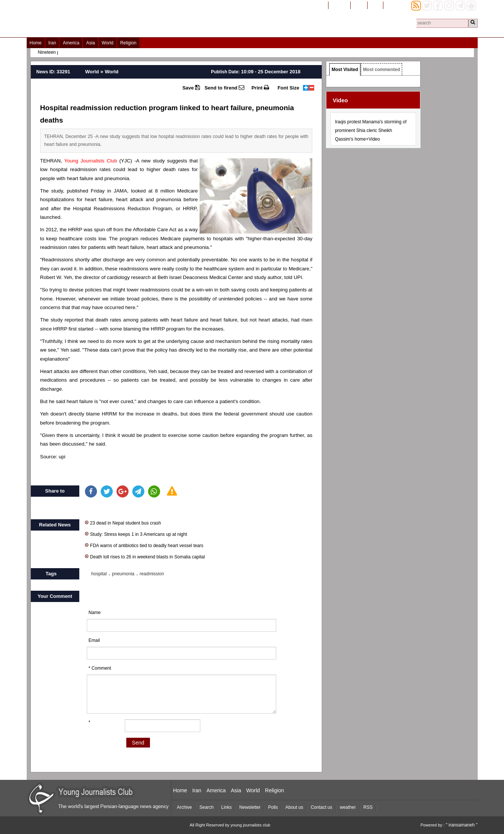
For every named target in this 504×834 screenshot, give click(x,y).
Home (36, 43)
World (108, 43)
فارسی (359, 5)
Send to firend (224, 88)
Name (95, 613)
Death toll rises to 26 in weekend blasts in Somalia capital (145, 556)
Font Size (288, 88)
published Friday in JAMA (97, 191)
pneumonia (123, 574)
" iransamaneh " (462, 825)
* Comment (100, 668)
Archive (185, 807)
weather (348, 807)
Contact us (322, 807)
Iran (52, 43)
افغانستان (339, 5)
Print (260, 88)
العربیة (375, 5)
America (71, 43)
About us (294, 807)
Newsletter (250, 807)
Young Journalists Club (91, 161)
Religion (128, 43)
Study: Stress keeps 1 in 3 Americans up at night (136, 534)
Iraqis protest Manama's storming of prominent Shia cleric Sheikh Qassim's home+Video (371, 130)
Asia (90, 43)
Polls (273, 807)
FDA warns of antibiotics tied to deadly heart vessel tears (144, 545)
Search (207, 807)
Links (227, 807)
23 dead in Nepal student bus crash (123, 522)
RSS (368, 807)
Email (94, 640)
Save (191, 88)
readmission (152, 574)
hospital (99, 574)
